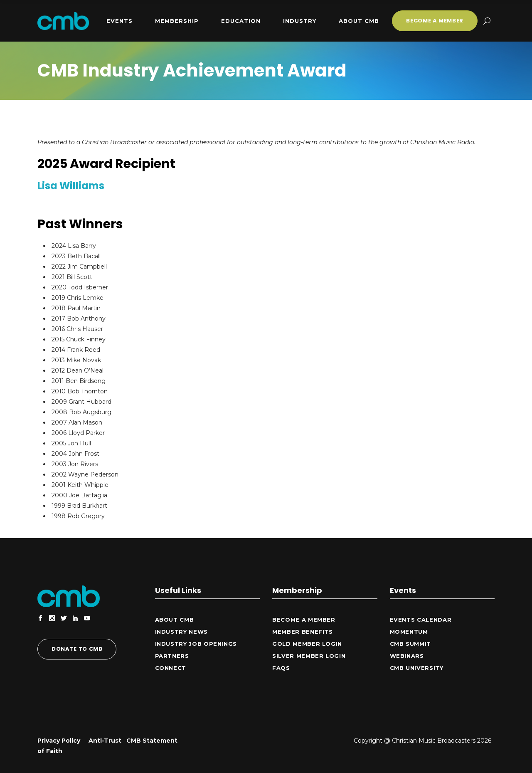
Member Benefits (303, 632)
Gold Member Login (307, 644)
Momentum (409, 632)
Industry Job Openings (196, 644)
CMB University (417, 668)
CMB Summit (411, 644)
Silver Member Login (309, 656)
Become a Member (304, 620)
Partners (172, 656)
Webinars (407, 656)
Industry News (181, 632)
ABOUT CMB (175, 620)
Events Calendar (421, 620)
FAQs (281, 668)
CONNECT (171, 668)
